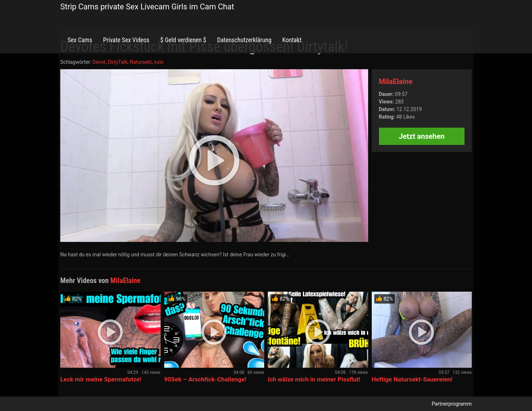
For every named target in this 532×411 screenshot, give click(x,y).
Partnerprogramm (452, 404)
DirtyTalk (117, 62)
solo (159, 62)
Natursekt (141, 62)
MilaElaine (396, 81)
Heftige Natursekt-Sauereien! (412, 379)
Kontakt (292, 40)
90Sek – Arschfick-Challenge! (205, 379)
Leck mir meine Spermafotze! (101, 379)
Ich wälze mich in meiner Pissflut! (314, 379)
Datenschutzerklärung (244, 40)
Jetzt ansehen (422, 136)
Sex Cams (80, 40)
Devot (99, 62)
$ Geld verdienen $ (183, 40)
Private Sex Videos (126, 40)
